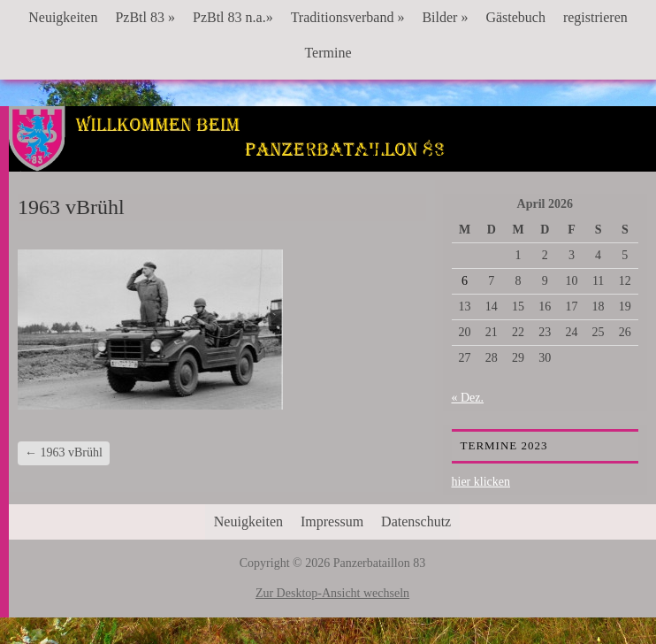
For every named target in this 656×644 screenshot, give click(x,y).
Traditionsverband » (348, 17)
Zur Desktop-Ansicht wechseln (332, 593)
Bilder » (445, 17)
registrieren (595, 17)
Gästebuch (515, 17)
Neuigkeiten (63, 17)
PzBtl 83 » (145, 17)
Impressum (332, 521)
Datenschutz (416, 521)
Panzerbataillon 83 (333, 160)
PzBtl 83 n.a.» (233, 17)
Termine (328, 53)
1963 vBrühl (64, 452)
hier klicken (481, 482)
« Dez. (468, 398)
